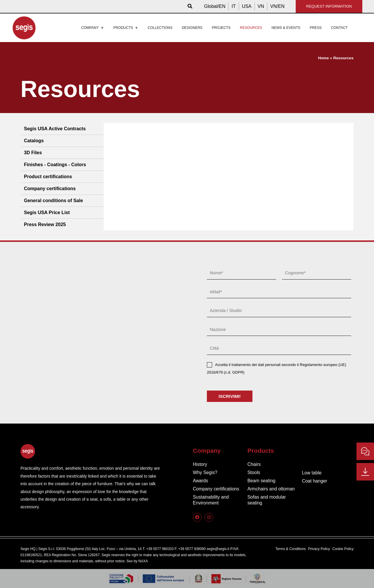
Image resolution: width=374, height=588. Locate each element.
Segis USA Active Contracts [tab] (55, 129)
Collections (160, 28)
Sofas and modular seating (267, 500)
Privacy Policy (319, 549)
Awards (201, 481)
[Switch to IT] (233, 6)
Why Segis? (205, 472)
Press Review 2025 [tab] (45, 224)
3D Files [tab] (33, 153)
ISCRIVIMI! (230, 396)
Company (93, 28)
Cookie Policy (343, 549)
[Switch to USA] (247, 6)
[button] (190, 6)
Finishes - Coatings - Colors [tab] (55, 165)
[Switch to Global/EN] (215, 6)
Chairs (254, 464)
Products (126, 28)
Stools (254, 472)
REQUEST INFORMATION (329, 6)
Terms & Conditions (291, 549)
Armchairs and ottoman (272, 489)
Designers (192, 28)
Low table (312, 473)
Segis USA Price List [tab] (47, 213)
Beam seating (262, 481)
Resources (251, 28)
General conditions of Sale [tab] (53, 201)
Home (323, 58)
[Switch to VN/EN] (277, 6)
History (200, 464)
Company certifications (217, 489)
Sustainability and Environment (211, 500)
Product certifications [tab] (48, 177)
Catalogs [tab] (34, 141)
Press (316, 28)
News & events (286, 28)
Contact (339, 28)
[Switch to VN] (261, 6)
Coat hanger (315, 481)
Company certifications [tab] (50, 189)
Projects (221, 28)
